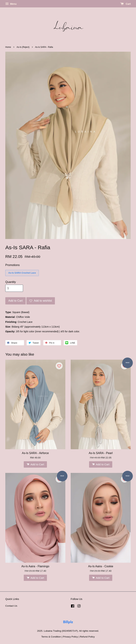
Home (8, 47)
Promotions (12, 265)
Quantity (11, 282)
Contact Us (11, 606)
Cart (125, 4)
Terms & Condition (51, 637)
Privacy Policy (70, 637)
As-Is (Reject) (23, 47)
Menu (11, 4)
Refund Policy (87, 637)
